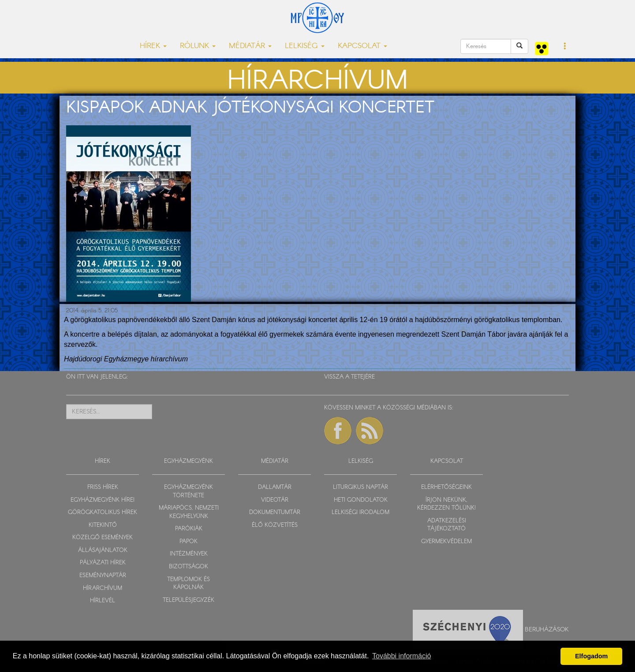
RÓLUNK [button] (198, 46)
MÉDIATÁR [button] (250, 46)
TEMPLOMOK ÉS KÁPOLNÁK (189, 584)
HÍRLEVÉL (103, 601)
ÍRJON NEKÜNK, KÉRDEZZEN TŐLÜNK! (446, 504)
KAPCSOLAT (447, 461)
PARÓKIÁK (189, 529)
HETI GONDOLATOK (361, 500)
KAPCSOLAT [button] (362, 46)
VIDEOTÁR (275, 500)
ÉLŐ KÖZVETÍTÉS (275, 525)
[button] (565, 47)
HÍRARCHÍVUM (103, 588)
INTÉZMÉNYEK (189, 554)
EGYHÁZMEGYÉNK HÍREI (103, 500)
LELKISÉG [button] (305, 46)
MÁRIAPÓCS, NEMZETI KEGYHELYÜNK (189, 512)
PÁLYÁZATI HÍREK (103, 563)
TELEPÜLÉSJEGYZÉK (189, 600)
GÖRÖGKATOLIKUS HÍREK (103, 512)
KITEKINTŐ (103, 525)
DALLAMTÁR (275, 487)
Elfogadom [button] (591, 656)
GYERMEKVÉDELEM (446, 542)
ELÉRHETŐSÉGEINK (446, 487)
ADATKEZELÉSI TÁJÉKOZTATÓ (447, 525)
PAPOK (189, 542)
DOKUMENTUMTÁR (275, 512)
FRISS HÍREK (103, 487)
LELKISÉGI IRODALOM (360, 512)
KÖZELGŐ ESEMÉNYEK (103, 538)
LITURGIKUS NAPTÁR (360, 487)
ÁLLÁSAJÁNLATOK (103, 550)
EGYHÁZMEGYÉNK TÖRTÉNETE (189, 492)
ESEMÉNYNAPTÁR (103, 576)
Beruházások (547, 629)
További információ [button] (402, 656)
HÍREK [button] (153, 46)
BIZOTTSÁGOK (189, 567)
